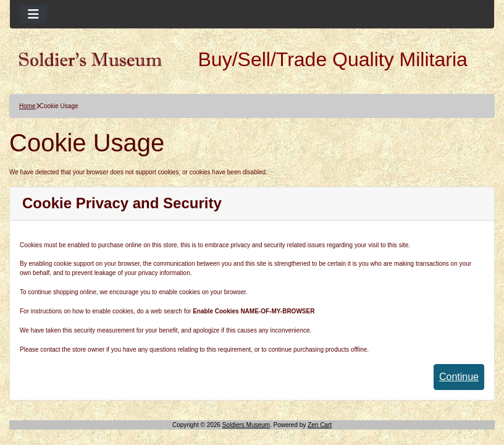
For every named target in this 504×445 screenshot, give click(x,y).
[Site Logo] (90, 59)
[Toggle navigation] (33, 14)
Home (27, 106)
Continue (459, 377)
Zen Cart (320, 425)
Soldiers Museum (246, 425)
